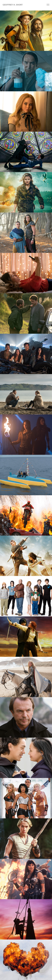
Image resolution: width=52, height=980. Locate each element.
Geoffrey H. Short (13, 5)
